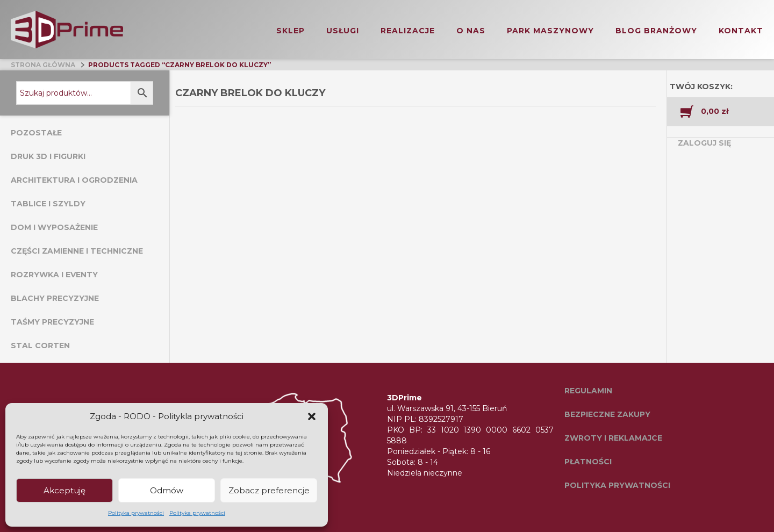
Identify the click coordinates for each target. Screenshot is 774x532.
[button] (312, 416)
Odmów (167, 490)
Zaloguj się (704, 143)
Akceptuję (64, 490)
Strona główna (43, 65)
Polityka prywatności (136, 513)
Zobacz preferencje (269, 490)
